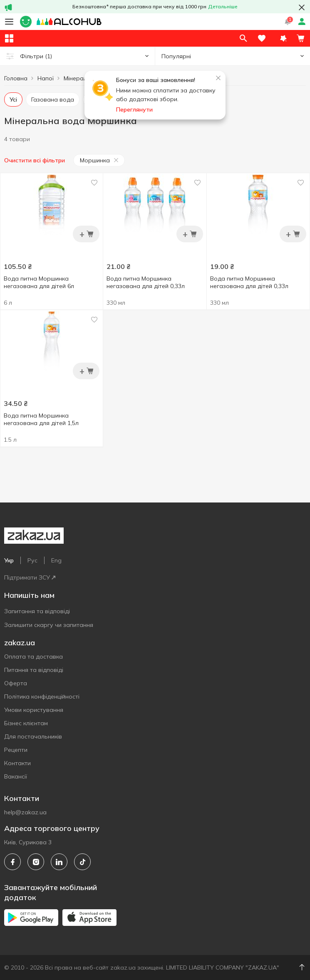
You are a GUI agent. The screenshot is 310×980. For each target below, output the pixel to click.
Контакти (17, 763)
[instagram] (36, 862)
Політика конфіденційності (42, 696)
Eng (56, 560)
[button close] (302, 7)
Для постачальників (33, 736)
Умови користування (34, 710)
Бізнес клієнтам (26, 723)
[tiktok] (82, 862)
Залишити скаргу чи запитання (49, 625)
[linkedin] (59, 862)
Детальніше (223, 6)
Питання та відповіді (34, 670)
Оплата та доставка (33, 657)
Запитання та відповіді (37, 611)
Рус (32, 560)
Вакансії (16, 776)
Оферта (16, 683)
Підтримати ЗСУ (30, 577)
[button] (283, 38)
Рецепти (16, 750)
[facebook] (12, 862)
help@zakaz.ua (25, 812)
